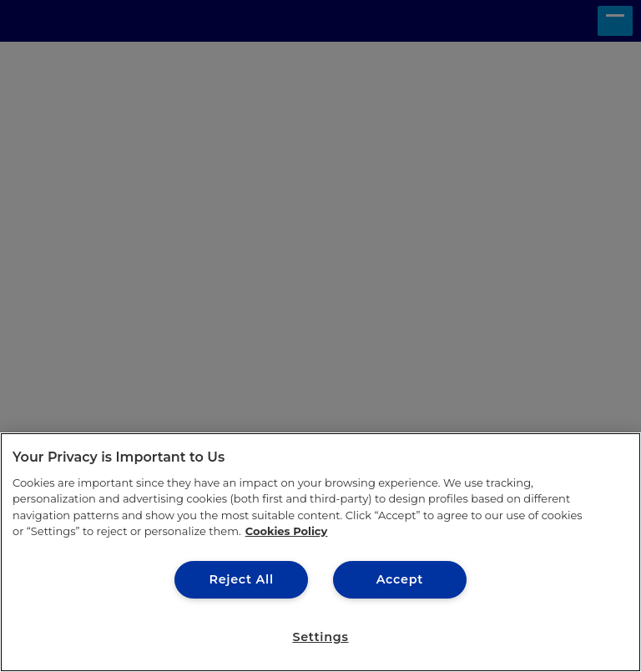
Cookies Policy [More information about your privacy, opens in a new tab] (287, 531)
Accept (400, 579)
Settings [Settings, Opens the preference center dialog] (320, 637)
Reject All (241, 579)
